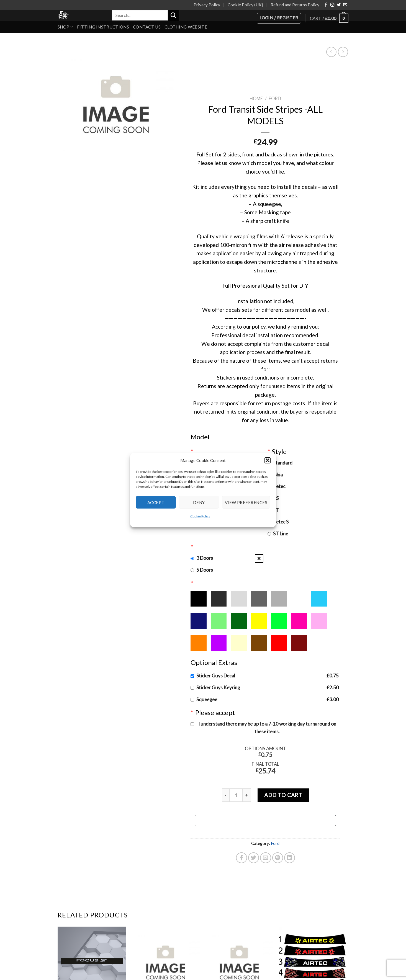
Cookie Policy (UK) (245, 5)
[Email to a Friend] (266, 858)
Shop (65, 27)
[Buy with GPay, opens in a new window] (265, 821)
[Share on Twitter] (254, 858)
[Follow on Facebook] (326, 5)
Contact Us (147, 27)
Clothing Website (186, 27)
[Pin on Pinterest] (278, 858)
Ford (275, 98)
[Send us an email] (345, 5)
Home (256, 98)
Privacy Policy (207, 5)
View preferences (246, 502)
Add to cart (283, 795)
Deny (199, 502)
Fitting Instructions (103, 27)
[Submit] (173, 15)
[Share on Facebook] (241, 858)
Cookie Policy (200, 516)
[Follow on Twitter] (339, 5)
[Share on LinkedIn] (290, 858)
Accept (156, 502)
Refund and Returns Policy (295, 5)
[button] (268, 460)
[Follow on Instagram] (332, 5)
